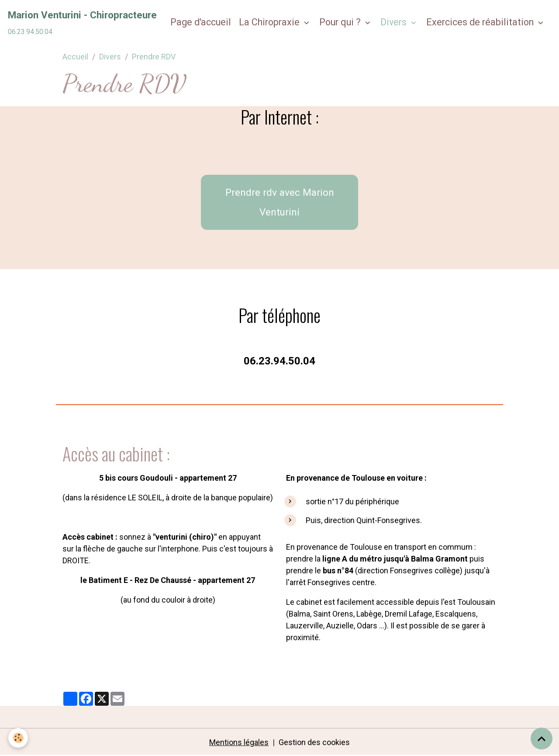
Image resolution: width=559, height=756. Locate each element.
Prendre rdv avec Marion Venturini (280, 202)
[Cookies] (19, 738)
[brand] (82, 22)
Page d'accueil (201, 22)
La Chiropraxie (270, 22)
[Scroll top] (542, 739)
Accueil (75, 57)
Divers (395, 22)
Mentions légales (239, 742)
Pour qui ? (341, 22)
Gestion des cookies (314, 742)
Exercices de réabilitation (481, 22)
